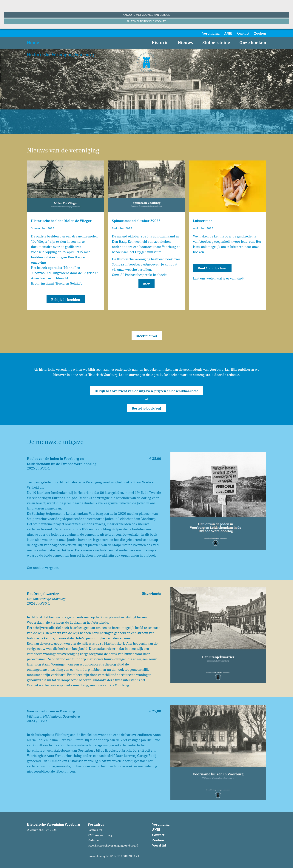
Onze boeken (253, 43)
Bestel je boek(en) (146, 408)
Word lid (159, 845)
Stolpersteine (216, 43)
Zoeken (260, 33)
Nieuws (185, 43)
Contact (243, 33)
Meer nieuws (147, 336)
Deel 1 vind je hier (212, 268)
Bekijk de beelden (66, 299)
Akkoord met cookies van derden (147, 15)
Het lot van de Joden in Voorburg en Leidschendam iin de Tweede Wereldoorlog (62, 461)
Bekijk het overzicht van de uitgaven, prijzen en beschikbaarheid (146, 391)
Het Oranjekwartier (43, 594)
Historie (160, 43)
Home (33, 43)
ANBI (228, 33)
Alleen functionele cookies (146, 21)
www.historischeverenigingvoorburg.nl (113, 845)
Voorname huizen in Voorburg (51, 711)
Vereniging (211, 33)
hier (146, 284)
